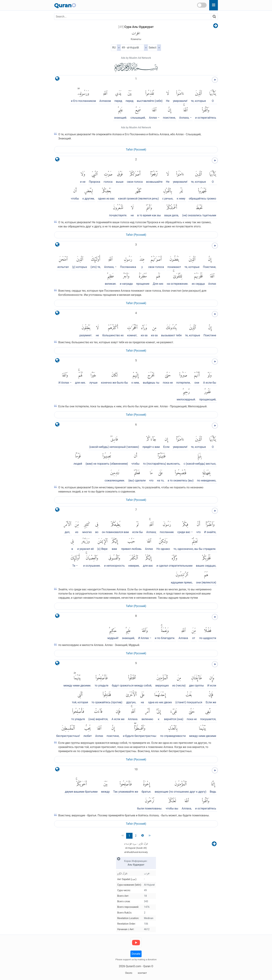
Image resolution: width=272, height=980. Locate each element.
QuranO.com (133, 966)
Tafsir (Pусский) (136, 150)
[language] (57, 79)
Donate (136, 954)
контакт (142, 973)
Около (129, 973)
